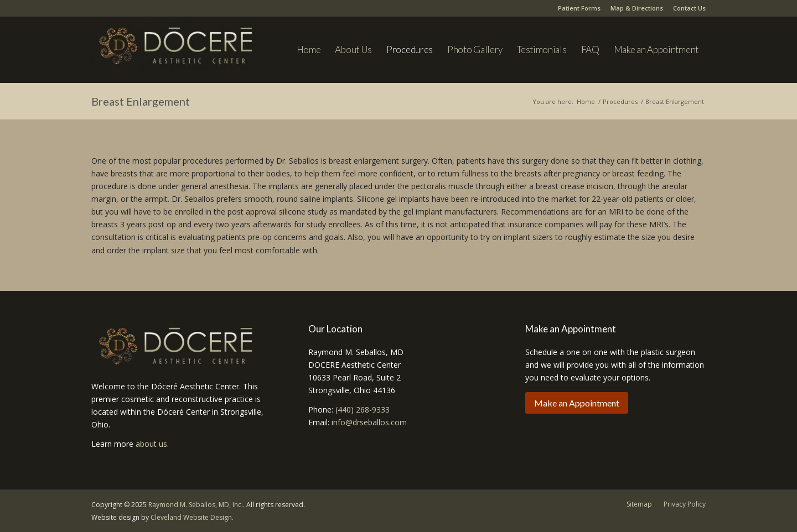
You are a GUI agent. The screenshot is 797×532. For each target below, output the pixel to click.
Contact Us (689, 8)
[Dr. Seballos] (174, 55)
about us (151, 444)
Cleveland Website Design (191, 517)
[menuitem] (309, 50)
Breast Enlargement (141, 101)
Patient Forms (579, 8)
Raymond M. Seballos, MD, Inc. (196, 505)
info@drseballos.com (369, 422)
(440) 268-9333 (363, 410)
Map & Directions (637, 8)
